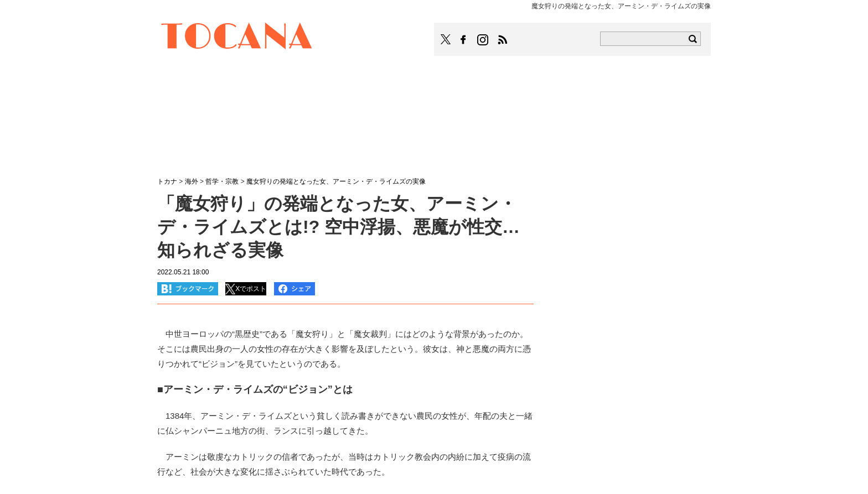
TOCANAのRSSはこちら (503, 40)
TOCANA (237, 38)
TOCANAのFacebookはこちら (463, 40)
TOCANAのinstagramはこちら (483, 40)
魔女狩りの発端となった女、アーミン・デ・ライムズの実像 (336, 181)
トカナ (167, 181)
